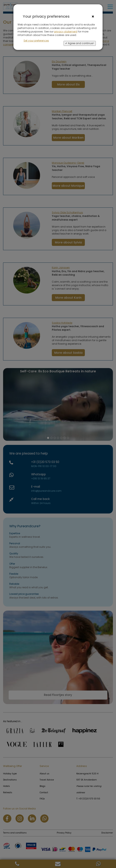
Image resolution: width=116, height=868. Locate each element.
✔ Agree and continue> (80, 43)
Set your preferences (36, 41)
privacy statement (66, 32)
